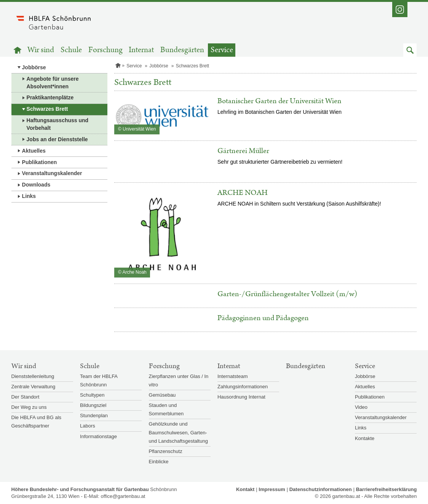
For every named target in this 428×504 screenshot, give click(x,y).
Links (29, 196)
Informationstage (98, 436)
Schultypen (92, 395)
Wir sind (41, 50)
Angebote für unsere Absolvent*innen (53, 83)
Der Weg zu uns (29, 407)
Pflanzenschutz (166, 451)
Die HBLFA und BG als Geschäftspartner (37, 422)
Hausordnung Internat (241, 397)
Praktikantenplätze (50, 97)
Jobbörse (34, 67)
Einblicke (159, 462)
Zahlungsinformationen (243, 387)
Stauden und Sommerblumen (166, 409)
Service (222, 50)
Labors (88, 426)
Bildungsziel (93, 405)
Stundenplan (94, 415)
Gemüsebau (162, 395)
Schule (71, 50)
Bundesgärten (182, 50)
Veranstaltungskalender (52, 173)
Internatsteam (233, 376)
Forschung (105, 50)
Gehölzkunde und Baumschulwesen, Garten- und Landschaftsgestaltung (178, 432)
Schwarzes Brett (47, 109)
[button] (410, 50)
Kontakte (365, 438)
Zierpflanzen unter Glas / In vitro (179, 380)
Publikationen (40, 162)
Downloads (36, 185)
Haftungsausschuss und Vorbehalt (58, 124)
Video (361, 407)
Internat (141, 50)
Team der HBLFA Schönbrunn (99, 380)
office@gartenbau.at (123, 496)
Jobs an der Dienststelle (57, 139)
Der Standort (26, 397)
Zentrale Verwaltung (34, 387)
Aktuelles (34, 151)
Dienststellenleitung (33, 376)
